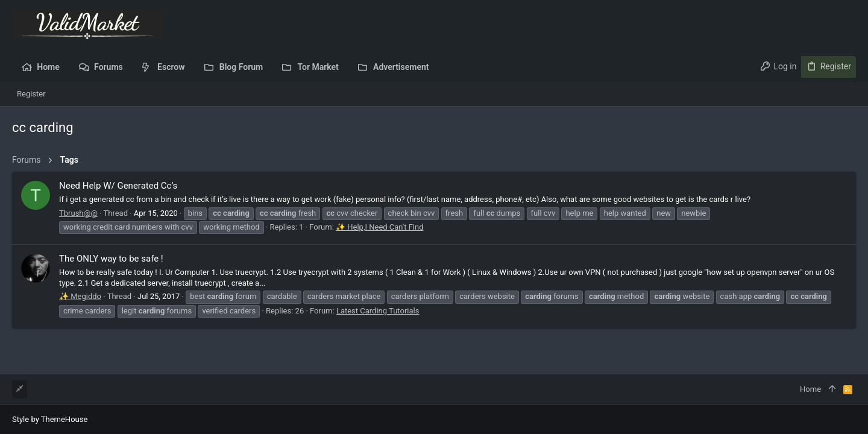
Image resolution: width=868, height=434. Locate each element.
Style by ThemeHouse (50, 419)
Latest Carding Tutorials (378, 311)
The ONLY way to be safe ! (111, 259)
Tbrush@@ (78, 213)
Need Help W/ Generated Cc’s (118, 186)
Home (810, 389)
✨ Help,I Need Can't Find (379, 227)
